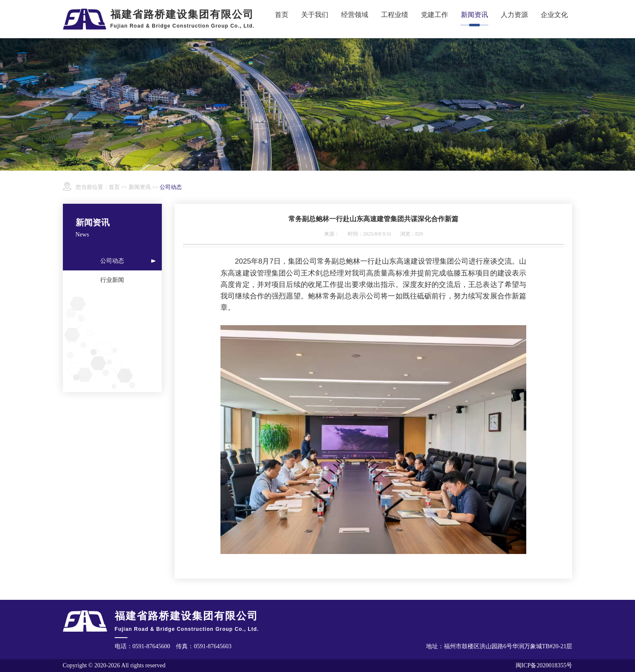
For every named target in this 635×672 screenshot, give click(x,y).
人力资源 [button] (514, 15)
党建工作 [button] (435, 15)
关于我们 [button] (315, 15)
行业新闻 (112, 280)
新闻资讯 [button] (474, 15)
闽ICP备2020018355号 (544, 665)
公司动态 (112, 261)
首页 (282, 15)
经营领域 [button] (355, 15)
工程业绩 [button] (395, 15)
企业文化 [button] (554, 15)
